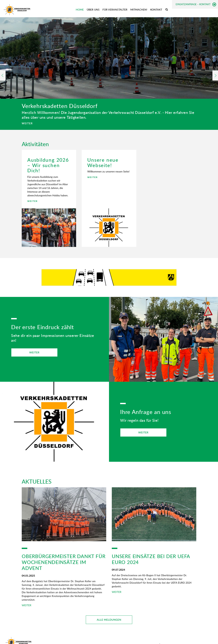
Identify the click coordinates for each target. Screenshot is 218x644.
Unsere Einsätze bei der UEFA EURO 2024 (151, 559)
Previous (3, 75)
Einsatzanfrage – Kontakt (193, 4)
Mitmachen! (139, 10)
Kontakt (156, 10)
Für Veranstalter (115, 10)
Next (215, 75)
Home (80, 10)
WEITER (27, 123)
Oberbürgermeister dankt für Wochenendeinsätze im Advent (64, 562)
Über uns (93, 10)
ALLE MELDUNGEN (109, 620)
